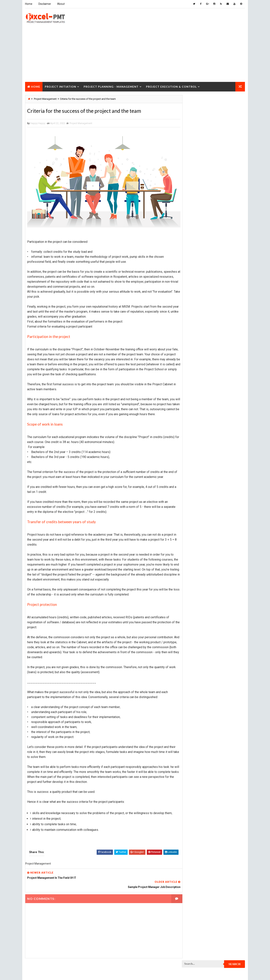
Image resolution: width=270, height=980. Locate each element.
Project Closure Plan (197, 326)
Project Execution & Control (171, 86)
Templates (228, 561)
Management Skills (222, 272)
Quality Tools (192, 554)
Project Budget (225, 292)
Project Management (81, 123)
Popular (213, 177)
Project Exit (223, 406)
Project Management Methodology (205, 440)
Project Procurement (197, 480)
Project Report (193, 514)
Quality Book (213, 168)
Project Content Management (202, 346)
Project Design (193, 373)
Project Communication (198, 332)
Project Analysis (194, 292)
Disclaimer (45, 4)
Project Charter (194, 299)
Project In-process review (200, 420)
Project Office (224, 453)
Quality (216, 547)
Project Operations (196, 460)
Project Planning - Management (111, 86)
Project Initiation (60, 86)
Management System (196, 279)
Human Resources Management (202, 252)
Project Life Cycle (221, 426)
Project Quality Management (201, 500)
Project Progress (195, 494)
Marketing (221, 285)
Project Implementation (198, 413)
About (61, 4)
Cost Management (195, 238)
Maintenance (191, 272)
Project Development (197, 379)
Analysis (215, 225)
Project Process (194, 473)
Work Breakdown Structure (200, 567)
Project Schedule (195, 534)
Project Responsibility (197, 527)
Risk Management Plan (197, 561)
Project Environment (196, 393)
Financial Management (197, 245)
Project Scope (226, 534)
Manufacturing (193, 285)
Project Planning (194, 467)
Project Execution (195, 406)
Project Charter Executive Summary (205, 306)
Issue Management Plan (198, 265)
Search (235, 100)
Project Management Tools (200, 447)
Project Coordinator (196, 359)
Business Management (197, 232)
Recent (192, 177)
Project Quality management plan (204, 507)
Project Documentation (198, 386)
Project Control (194, 353)
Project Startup (194, 541)
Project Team (192, 547)
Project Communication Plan (201, 339)
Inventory (228, 259)
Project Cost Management (200, 366)
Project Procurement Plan (200, 487)
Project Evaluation (195, 400)
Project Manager (194, 453)
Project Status (225, 541)
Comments (234, 177)
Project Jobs (192, 426)
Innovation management (198, 259)
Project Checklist (195, 312)
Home (29, 4)
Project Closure (41, 96)
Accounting (191, 225)
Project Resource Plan (198, 520)
